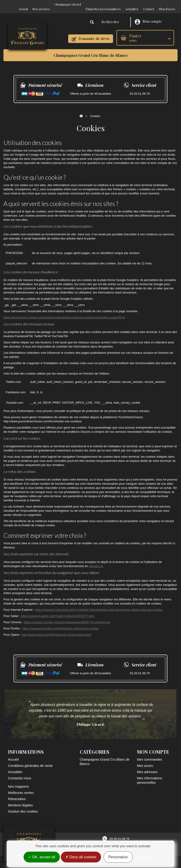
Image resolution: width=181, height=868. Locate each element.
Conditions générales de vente (30, 761)
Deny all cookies (81, 857)
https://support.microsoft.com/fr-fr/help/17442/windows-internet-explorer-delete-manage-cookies (99, 605)
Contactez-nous (20, 774)
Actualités (132, 4)
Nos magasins (19, 782)
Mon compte (148, 17)
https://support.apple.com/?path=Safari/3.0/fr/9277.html (58, 611)
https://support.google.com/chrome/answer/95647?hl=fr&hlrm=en (67, 618)
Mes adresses (147, 767)
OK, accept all (42, 857)
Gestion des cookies (23, 807)
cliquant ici (96, 561)
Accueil (23, 4)
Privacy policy (146, 857)
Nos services (41, 4)
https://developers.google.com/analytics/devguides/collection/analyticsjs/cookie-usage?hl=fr (64, 313)
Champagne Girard (68, 4)
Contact (149, 4)
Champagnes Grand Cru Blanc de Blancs (91, 51)
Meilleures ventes (21, 788)
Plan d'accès (167, 4)
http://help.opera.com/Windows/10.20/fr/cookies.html (56, 630)
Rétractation (17, 794)
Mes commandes (149, 755)
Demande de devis (91, 34)
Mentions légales (20, 801)
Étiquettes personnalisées (103, 4)
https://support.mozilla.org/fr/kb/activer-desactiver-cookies (61, 624)
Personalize (118, 857)
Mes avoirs (145, 761)
